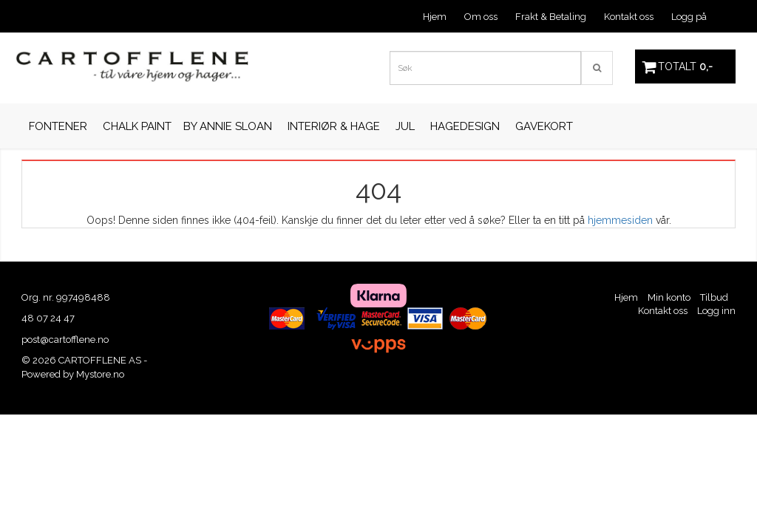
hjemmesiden (620, 220)
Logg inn (716, 311)
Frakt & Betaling (551, 17)
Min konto (669, 297)
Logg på (689, 17)
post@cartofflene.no (65, 340)
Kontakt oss (629, 17)
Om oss (481, 17)
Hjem (435, 17)
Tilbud (714, 297)
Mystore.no (100, 374)
